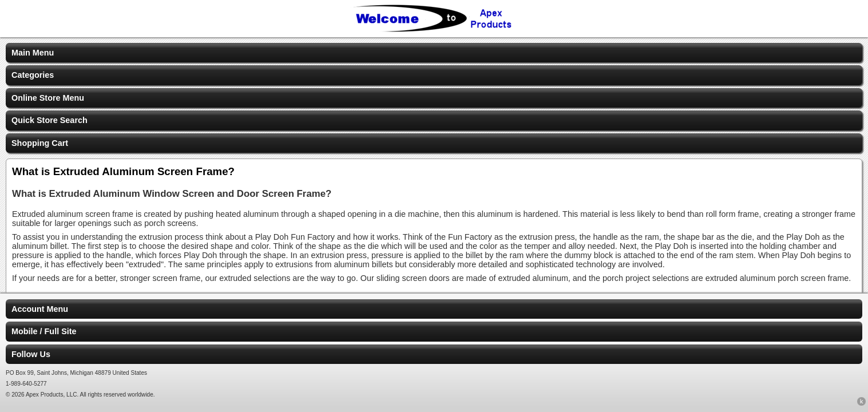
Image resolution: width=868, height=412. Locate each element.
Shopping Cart (40, 143)
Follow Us (31, 354)
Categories (33, 75)
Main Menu (33, 53)
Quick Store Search (49, 120)
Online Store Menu (48, 98)
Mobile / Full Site (44, 331)
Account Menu (40, 309)
